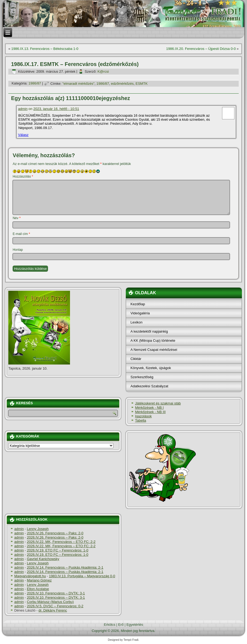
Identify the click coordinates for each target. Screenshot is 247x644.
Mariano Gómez (39, 580)
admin (23, 109)
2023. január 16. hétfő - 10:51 (56, 109)
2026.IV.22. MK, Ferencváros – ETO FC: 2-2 (61, 542)
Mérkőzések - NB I (149, 408)
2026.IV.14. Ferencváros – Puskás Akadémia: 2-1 (65, 567)
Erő (121, 625)
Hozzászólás (23, 176)
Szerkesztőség (142, 377)
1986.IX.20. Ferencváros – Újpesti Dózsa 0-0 (201, 49)
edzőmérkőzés (122, 84)
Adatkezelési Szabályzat (149, 386)
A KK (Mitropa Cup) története (153, 341)
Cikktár (136, 359)
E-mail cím (21, 234)
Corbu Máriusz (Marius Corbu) (50, 602)
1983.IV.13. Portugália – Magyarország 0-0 (82, 576)
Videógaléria (140, 313)
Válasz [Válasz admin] (23, 135)
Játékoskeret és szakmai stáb (158, 403)
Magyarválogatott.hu (30, 576)
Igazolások (143, 416)
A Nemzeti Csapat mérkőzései (154, 350)
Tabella (140, 420)
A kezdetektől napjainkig (149, 331)
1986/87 (35, 84)
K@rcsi (103, 71)
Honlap (18, 250)
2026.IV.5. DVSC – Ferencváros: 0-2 (55, 606)
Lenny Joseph (38, 529)
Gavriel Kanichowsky (43, 559)
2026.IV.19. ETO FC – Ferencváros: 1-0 (58, 550)
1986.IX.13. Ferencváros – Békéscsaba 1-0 (45, 49)
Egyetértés (135, 625)
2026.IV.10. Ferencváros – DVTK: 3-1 (56, 593)
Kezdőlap (138, 304)
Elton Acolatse (38, 589)
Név (16, 218)
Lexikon (136, 322)
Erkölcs (110, 625)
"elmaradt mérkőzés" (79, 84)
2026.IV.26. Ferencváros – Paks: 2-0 (55, 533)
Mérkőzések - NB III (150, 412)
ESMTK (142, 84)
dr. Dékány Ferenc (53, 610)
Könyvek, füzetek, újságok (151, 368)
